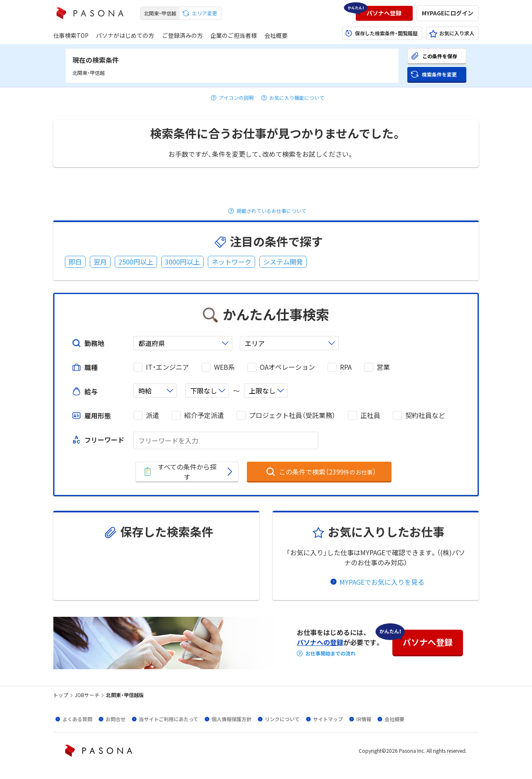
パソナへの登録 (320, 642)
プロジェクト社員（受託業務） (292, 415)
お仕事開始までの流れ (330, 653)
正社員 (370, 415)
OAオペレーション (287, 367)
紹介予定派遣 (204, 415)
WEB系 (224, 367)
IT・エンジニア (167, 367)
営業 (383, 367)
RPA (346, 367)
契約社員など (425, 415)
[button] (384, 13)
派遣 (153, 415)
